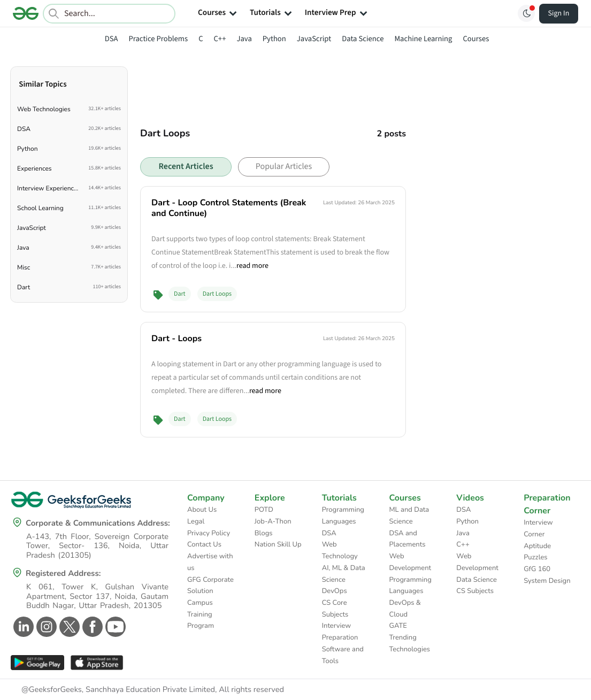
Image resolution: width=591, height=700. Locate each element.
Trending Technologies (410, 643)
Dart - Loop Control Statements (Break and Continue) (229, 208)
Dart (180, 294)
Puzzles (535, 557)
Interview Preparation (340, 632)
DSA (112, 39)
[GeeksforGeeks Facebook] (91, 627)
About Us (202, 510)
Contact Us (204, 544)
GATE (398, 626)
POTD (264, 510)
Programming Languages (343, 516)
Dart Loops (217, 294)
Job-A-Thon (273, 521)
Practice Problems (158, 39)
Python (274, 39)
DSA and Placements (408, 539)
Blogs (264, 533)
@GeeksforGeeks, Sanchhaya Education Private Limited (118, 690)
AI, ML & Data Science (344, 574)
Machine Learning (423, 39)
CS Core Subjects (335, 609)
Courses (476, 39)
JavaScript (314, 39)
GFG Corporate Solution (210, 586)
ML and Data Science (409, 516)
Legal (196, 521)
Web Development (410, 562)
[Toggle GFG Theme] (526, 13)
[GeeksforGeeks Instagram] (45, 627)
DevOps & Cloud (405, 609)
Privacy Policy (209, 533)
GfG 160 (537, 569)
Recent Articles (186, 167)
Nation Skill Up (278, 544)
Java (244, 39)
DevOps (335, 591)
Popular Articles (284, 167)
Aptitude (537, 546)
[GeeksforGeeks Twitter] (68, 627)
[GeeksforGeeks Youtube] (114, 627)
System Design (547, 581)
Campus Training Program (201, 614)
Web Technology (340, 550)
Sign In (559, 13)
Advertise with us (210, 562)
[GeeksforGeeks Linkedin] (22, 627)
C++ (220, 39)
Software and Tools (343, 655)
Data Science (363, 39)
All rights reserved (251, 690)
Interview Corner (538, 528)
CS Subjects (475, 591)
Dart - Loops (176, 339)
